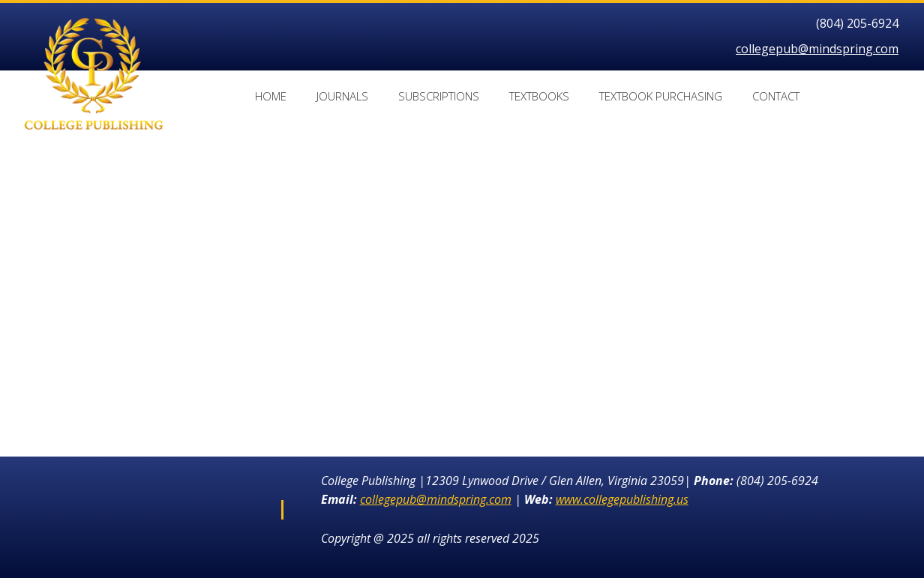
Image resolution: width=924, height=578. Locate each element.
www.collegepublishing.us (622, 499)
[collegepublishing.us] (94, 37)
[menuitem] (271, 99)
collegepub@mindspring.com (817, 49)
